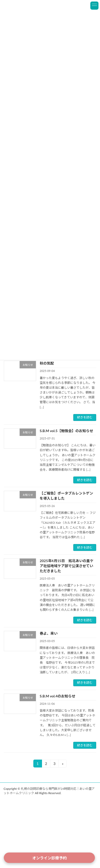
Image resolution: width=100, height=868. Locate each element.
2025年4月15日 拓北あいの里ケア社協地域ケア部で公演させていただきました (67, 566)
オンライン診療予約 (49, 858)
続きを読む (85, 417)
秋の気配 (47, 363)
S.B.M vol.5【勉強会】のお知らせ (66, 431)
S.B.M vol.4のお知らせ (58, 696)
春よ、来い (49, 633)
